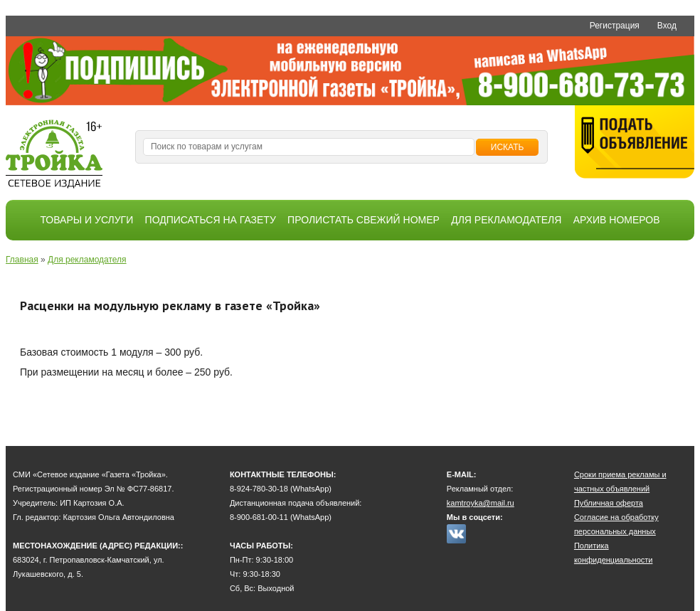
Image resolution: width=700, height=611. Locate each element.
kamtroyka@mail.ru (481, 503)
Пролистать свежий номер (364, 220)
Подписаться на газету (211, 220)
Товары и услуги (86, 220)
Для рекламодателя (506, 220)
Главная (22, 260)
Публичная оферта (609, 503)
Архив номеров (617, 220)
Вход (667, 26)
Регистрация (615, 26)
